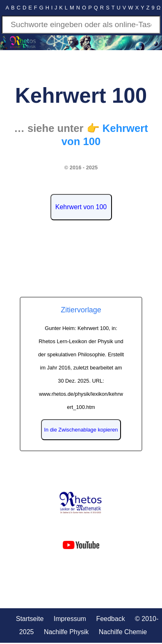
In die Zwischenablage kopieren (81, 430)
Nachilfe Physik (66, 632)
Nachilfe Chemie (123, 632)
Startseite (30, 619)
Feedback (110, 619)
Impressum (70, 619)
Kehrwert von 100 (81, 207)
